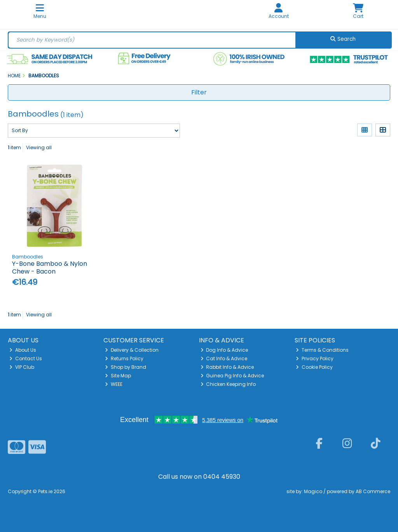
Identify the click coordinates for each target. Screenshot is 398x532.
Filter (199, 92)
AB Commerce (373, 491)
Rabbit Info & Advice (227, 367)
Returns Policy (124, 358)
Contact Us (26, 358)
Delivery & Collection (132, 350)
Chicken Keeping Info (228, 384)
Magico (313, 491)
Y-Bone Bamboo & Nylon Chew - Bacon (50, 267)
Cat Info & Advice (224, 358)
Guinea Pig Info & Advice (232, 376)
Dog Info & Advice (224, 350)
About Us (23, 350)
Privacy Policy (315, 358)
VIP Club (22, 367)
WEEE (114, 384)
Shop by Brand (126, 367)
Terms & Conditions (322, 350)
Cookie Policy (314, 367)
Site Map (118, 376)
